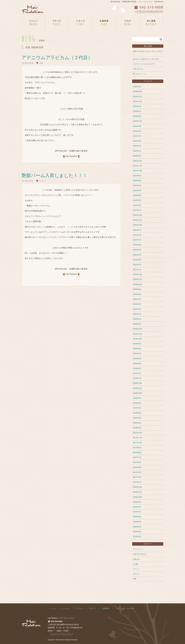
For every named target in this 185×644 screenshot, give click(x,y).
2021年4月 (137, 255)
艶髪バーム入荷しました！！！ (54, 175)
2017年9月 (137, 448)
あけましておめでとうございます (146, 59)
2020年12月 (137, 274)
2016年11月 (137, 492)
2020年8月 (137, 294)
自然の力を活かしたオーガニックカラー (148, 53)
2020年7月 (137, 299)
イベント (136, 569)
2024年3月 (137, 106)
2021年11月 (137, 220)
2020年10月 (137, 284)
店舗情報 (106, 608)
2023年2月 (137, 151)
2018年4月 (137, 418)
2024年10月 (137, 102)
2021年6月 (137, 245)
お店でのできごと (140, 554)
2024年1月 (137, 116)
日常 (41, 63)
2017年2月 (137, 482)
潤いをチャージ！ (140, 74)
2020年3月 (137, 314)
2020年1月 (137, 324)
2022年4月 (137, 195)
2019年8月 (137, 349)
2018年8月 (137, 403)
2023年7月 (137, 136)
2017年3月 (137, 477)
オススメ (43, 181)
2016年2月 (137, 532)
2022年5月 (137, 190)
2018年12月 (137, 383)
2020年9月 (137, 289)
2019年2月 (137, 373)
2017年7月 (137, 457)
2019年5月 (137, 364)
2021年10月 (137, 225)
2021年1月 (137, 270)
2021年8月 (137, 235)
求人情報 (130, 608)
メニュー (66, 608)
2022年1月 (137, 210)
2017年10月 (137, 443)
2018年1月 (137, 428)
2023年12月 (137, 121)
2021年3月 (137, 260)
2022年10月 (137, 171)
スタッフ (92, 608)
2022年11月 (137, 166)
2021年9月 (137, 230)
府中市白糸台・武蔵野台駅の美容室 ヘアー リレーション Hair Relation (137, 2)
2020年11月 (137, 279)
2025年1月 (137, 87)
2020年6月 (137, 304)
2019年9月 (137, 344)
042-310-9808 (152, 7)
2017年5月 (137, 467)
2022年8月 (137, 181)
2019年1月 (137, 378)
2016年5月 (137, 522)
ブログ (118, 608)
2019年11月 (137, 334)
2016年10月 (137, 497)
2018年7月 (137, 408)
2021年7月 (137, 240)
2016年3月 (137, 527)
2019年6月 (137, 359)
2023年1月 (137, 156)
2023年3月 (137, 146)
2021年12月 (137, 215)
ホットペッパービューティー (149, 12)
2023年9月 (137, 126)
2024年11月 (137, 97)
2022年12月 (137, 161)
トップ (54, 608)
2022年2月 (137, 205)
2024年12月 (137, 92)
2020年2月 (137, 319)
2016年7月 (137, 512)
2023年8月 (137, 131)
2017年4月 (137, 472)
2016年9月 (137, 502)
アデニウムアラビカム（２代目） (57, 58)
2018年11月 (137, 388)
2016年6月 (137, 517)
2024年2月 (137, 111)
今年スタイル (138, 69)
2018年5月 (137, 413)
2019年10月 (137, 339)
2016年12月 (137, 487)
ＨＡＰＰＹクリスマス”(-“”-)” (144, 64)
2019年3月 (137, 368)
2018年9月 (137, 398)
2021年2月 (137, 265)
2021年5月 (137, 250)
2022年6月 (137, 186)
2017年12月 (137, 433)
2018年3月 (137, 423)
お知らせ (136, 559)
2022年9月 (137, 176)
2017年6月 (137, 462)
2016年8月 (137, 507)
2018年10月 (137, 393)
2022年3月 (137, 200)
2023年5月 (137, 141)
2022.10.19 (27, 63)
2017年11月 (137, 438)
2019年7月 (137, 354)
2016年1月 (137, 537)
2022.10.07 (27, 181)
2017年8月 (137, 453)
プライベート (138, 549)
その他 (135, 564)
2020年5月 (137, 309)
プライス (79, 608)
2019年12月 (137, 329)
